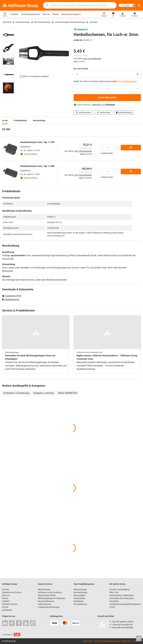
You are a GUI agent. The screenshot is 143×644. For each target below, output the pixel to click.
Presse (5, 598)
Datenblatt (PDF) (12, 296)
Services (46, 14)
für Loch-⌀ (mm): (81, 69)
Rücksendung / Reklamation (122, 595)
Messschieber (80, 595)
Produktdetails (20, 120)
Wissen (56, 14)
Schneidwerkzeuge (42, 22)
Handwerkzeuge (23, 22)
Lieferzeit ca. (103, 105)
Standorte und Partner (12, 592)
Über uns (6, 595)
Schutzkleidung (80, 604)
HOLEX (5, 607)
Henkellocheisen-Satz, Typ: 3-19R (37, 142)
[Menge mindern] (77, 88)
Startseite (7, 22)
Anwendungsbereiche (30, 14)
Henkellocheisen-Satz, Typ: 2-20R (37, 166)
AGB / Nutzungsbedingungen (107, 641)
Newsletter (114, 601)
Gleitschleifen (79, 598)
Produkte (14, 14)
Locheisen (93, 22)
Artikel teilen (103, 113)
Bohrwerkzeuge (80, 592)
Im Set (5, 120)
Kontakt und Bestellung (119, 589)
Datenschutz (126, 641)
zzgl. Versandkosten (92, 59)
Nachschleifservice (46, 601)
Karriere (6, 589)
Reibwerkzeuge (80, 589)
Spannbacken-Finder (47, 595)
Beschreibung (39, 120)
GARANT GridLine (10, 604)
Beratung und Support (71, 14)
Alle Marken (7, 610)
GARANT (6, 601)
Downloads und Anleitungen (121, 598)
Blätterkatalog (124, 113)
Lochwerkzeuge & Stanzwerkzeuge (70, 22)
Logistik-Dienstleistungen (49, 607)
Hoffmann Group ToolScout (50, 592)
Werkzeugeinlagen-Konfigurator (52, 598)
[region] (10, 61)
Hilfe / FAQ (114, 592)
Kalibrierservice (44, 604)
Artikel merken (83, 113)
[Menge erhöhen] (137, 88)
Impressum (88, 641)
